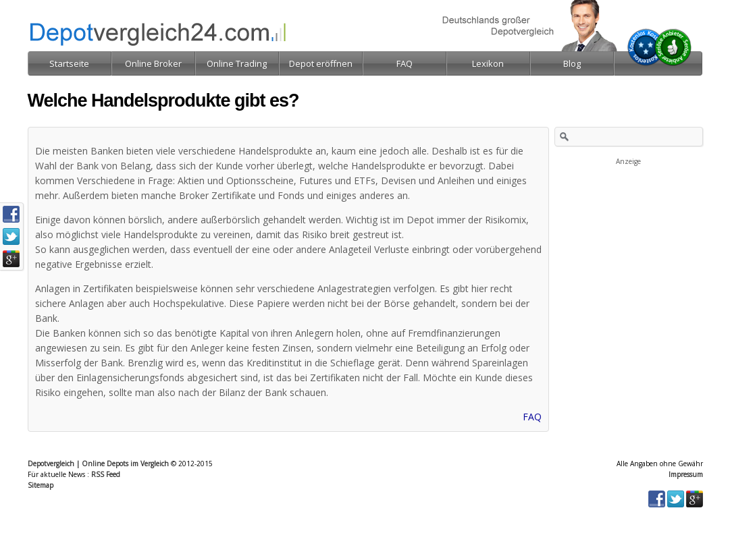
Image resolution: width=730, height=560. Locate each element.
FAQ (532, 417)
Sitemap (41, 485)
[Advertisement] (629, 235)
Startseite (69, 63)
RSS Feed (106, 474)
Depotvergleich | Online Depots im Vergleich (98, 464)
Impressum (686, 474)
